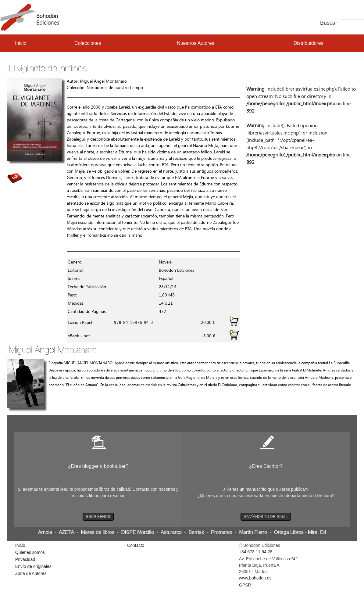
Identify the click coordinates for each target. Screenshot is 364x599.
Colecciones (88, 43)
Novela (165, 262)
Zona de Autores (31, 573)
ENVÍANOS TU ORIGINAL (266, 517)
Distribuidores (309, 43)
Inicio (21, 43)
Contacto (136, 545)
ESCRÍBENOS (98, 517)
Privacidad (25, 559)
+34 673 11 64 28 (256, 552)
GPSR (245, 585)
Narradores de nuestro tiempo (115, 88)
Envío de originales (33, 566)
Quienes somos (30, 552)
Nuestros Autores (196, 43)
